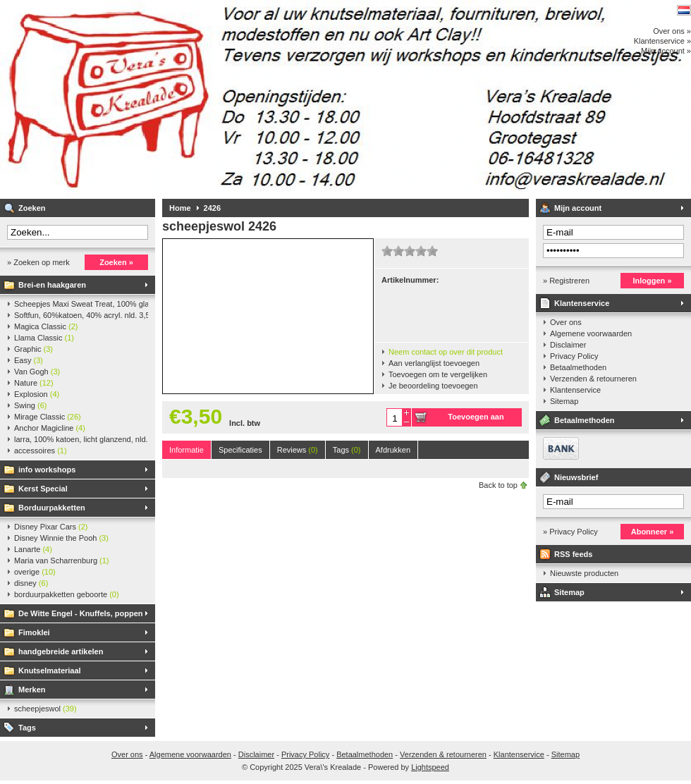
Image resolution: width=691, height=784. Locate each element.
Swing (30, 405)
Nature (34, 383)
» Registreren (566, 281)
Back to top (498, 485)
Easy (29, 360)
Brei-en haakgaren (52, 285)
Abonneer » (653, 532)
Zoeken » (116, 262)
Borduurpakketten (52, 508)
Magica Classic (46, 326)
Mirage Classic (48, 417)
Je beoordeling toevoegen (433, 386)
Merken (32, 690)
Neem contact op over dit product (446, 352)
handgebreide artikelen (61, 651)
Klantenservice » (662, 41)
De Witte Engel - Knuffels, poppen (81, 613)
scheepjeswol (45, 709)
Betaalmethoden (578, 367)
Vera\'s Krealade (187, 99)
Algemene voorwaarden (591, 333)
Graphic (33, 349)
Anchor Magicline (50, 428)
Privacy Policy (574, 356)
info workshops (47, 470)
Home (180, 208)
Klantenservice (582, 303)
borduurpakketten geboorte (67, 594)
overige (35, 572)
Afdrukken (393, 450)
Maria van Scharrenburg (62, 561)
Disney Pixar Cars (51, 527)
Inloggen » (653, 281)
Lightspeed (430, 767)
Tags (27, 728)
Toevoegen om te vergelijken (438, 374)
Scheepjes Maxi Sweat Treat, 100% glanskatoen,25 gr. (81, 304)
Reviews (298, 450)
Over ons (566, 322)
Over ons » (672, 31)
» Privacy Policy (570, 532)
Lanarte (33, 549)
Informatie (186, 450)
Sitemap (564, 401)
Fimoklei (34, 632)
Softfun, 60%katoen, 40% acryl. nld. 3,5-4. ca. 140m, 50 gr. (81, 315)
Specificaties (240, 450)
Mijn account (578, 208)
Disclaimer (568, 345)
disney (31, 583)
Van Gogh (37, 372)
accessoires (41, 451)
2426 (212, 208)
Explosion (37, 394)
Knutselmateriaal (50, 670)
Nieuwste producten (584, 573)
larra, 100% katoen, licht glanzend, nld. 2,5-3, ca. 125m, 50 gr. (81, 439)
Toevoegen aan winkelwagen (476, 419)
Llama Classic (44, 338)
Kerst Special (43, 489)
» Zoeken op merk (38, 262)
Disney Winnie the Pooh (61, 538)
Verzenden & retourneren (593, 379)
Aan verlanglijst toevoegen (434, 363)
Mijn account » (666, 51)
